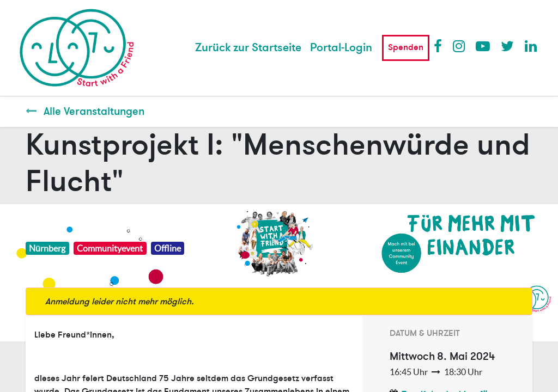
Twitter (507, 46)
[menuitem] (248, 48)
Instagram (459, 46)
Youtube (482, 46)
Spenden (406, 47)
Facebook (440, 46)
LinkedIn (531, 46)
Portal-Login (341, 48)
